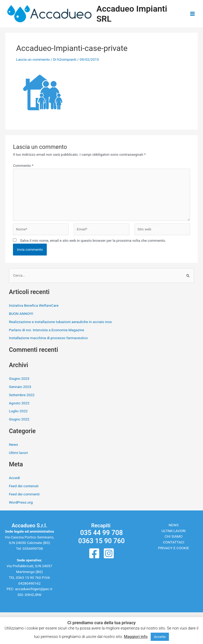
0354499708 (33, 548)
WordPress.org (21, 502)
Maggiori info (136, 637)
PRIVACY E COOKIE (174, 548)
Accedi (15, 478)
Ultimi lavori (19, 453)
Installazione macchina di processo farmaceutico (48, 338)
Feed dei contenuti (24, 486)
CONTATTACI (174, 542)
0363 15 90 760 (28, 577)
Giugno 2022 (19, 419)
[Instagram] (109, 553)
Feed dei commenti (24, 494)
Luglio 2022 (18, 411)
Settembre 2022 (22, 395)
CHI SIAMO (174, 536)
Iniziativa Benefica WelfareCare (34, 305)
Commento (23, 165)
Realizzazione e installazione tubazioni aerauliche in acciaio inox (60, 322)
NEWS (174, 525)
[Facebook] (94, 553)
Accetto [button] (160, 637)
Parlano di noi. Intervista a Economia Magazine (47, 330)
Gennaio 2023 (20, 387)
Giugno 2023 (19, 378)
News (13, 444)
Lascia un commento (33, 59)
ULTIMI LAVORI (174, 531)
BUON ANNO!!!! (21, 314)
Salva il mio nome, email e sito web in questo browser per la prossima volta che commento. (93, 240)
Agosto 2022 (19, 403)
